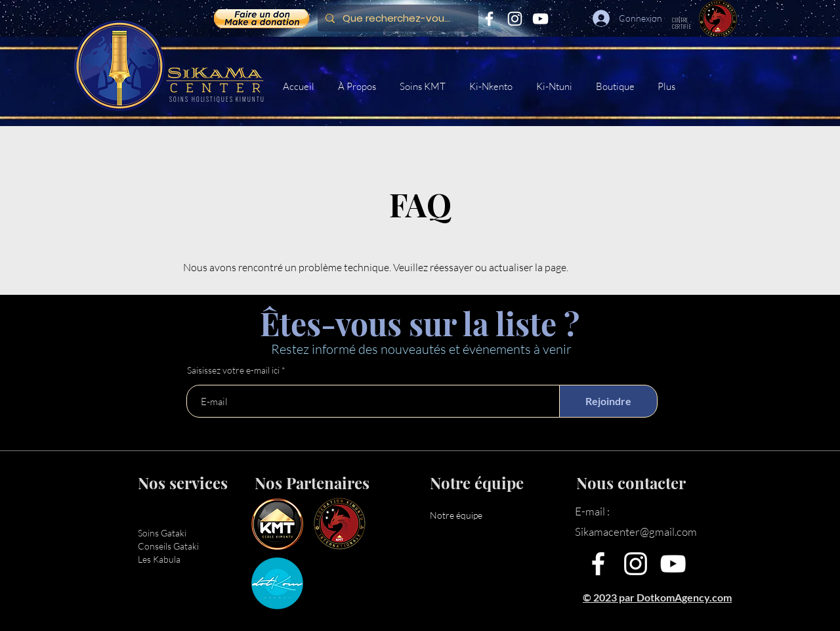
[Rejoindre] (608, 401)
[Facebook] (489, 19)
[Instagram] (515, 19)
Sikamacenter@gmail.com (636, 532)
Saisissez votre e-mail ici (233, 370)
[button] (425, 87)
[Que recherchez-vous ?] (397, 18)
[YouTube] (540, 19)
